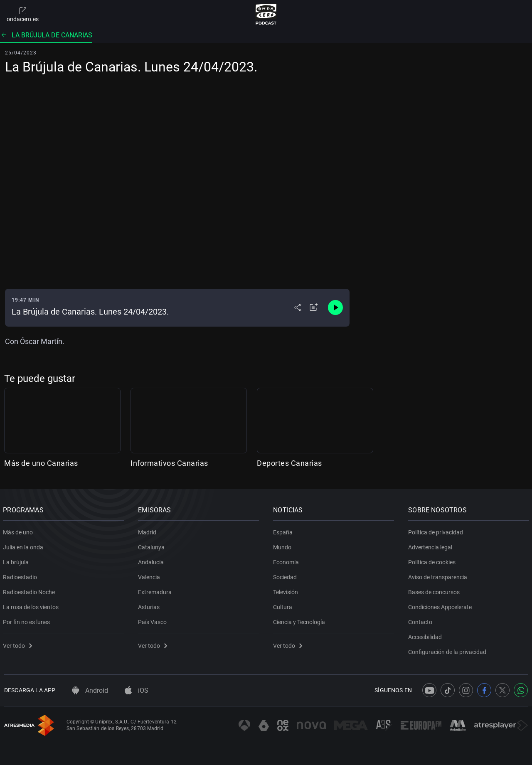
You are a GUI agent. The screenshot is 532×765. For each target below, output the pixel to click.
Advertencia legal (431, 546)
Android (90, 690)
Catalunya (153, 546)
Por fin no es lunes (28, 620)
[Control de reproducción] (335, 307)
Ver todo (19, 644)
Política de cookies (433, 561)
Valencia (150, 576)
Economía (287, 561)
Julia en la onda (24, 546)
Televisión (287, 590)
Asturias (150, 605)
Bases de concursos (435, 590)
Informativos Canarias (169, 463)
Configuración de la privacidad (448, 650)
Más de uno (19, 531)
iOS (137, 690)
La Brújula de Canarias (46, 35)
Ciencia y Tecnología (300, 620)
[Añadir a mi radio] (314, 307)
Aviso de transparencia (439, 576)
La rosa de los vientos (32, 605)
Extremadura (156, 590)
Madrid (148, 531)
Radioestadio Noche (30, 590)
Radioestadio (21, 576)
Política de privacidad (437, 531)
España (284, 531)
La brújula (17, 561)
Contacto (421, 620)
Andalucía (152, 561)
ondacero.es (23, 14)
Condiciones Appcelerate (441, 605)
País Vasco (154, 620)
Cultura (284, 605)
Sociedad (286, 576)
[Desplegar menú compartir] (298, 307)
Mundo (283, 546)
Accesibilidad (426, 635)
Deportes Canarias (289, 463)
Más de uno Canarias (41, 463)
